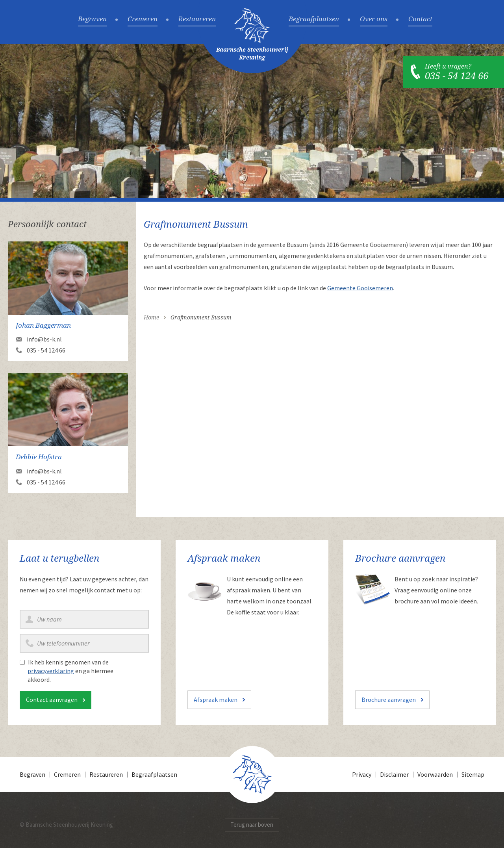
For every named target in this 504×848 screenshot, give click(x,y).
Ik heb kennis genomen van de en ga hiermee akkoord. (70, 671)
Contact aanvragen (52, 700)
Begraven (92, 19)
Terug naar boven (252, 825)
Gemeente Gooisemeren (360, 288)
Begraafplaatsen (314, 19)
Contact (420, 19)
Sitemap (473, 774)
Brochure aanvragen (389, 700)
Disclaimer (394, 774)
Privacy (362, 774)
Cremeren (143, 19)
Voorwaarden (435, 774)
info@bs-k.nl (44, 339)
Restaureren (197, 19)
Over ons (374, 19)
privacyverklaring (51, 671)
